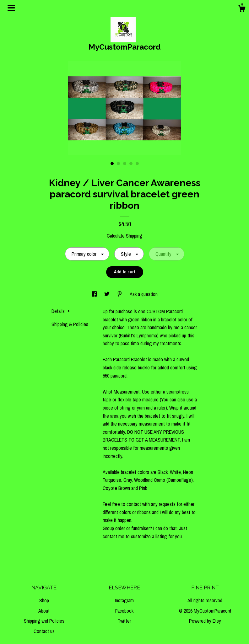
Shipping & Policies (70, 324)
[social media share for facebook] (95, 294)
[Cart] (242, 9)
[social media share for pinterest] (120, 294)
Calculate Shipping (124, 236)
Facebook (124, 611)
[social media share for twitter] (108, 294)
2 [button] (118, 164)
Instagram (124, 600)
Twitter (124, 621)
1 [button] (112, 164)
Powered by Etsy (205, 621)
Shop (44, 600)
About (44, 611)
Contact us (44, 631)
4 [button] (131, 164)
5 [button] (137, 164)
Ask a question (144, 294)
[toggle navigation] (11, 8)
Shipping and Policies (44, 621)
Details (61, 311)
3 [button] (125, 164)
